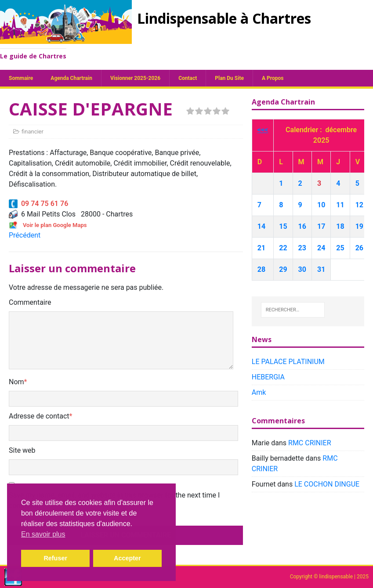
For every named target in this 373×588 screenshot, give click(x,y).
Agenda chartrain (71, 78)
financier (33, 132)
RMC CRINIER (310, 443)
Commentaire (30, 302)
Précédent (25, 235)
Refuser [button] (55, 558)
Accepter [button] (127, 558)
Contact (188, 78)
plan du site (229, 78)
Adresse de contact (39, 416)
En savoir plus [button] (43, 534)
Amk (259, 392)
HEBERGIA (268, 377)
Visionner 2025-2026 (135, 78)
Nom (16, 382)
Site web (22, 450)
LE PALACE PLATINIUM (288, 362)
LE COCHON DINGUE (327, 484)
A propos (273, 78)
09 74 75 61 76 (38, 204)
